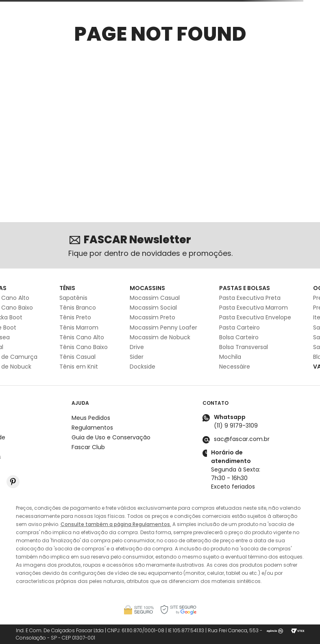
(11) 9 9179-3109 (236, 426)
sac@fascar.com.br (242, 439)
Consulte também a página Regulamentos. (116, 524)
